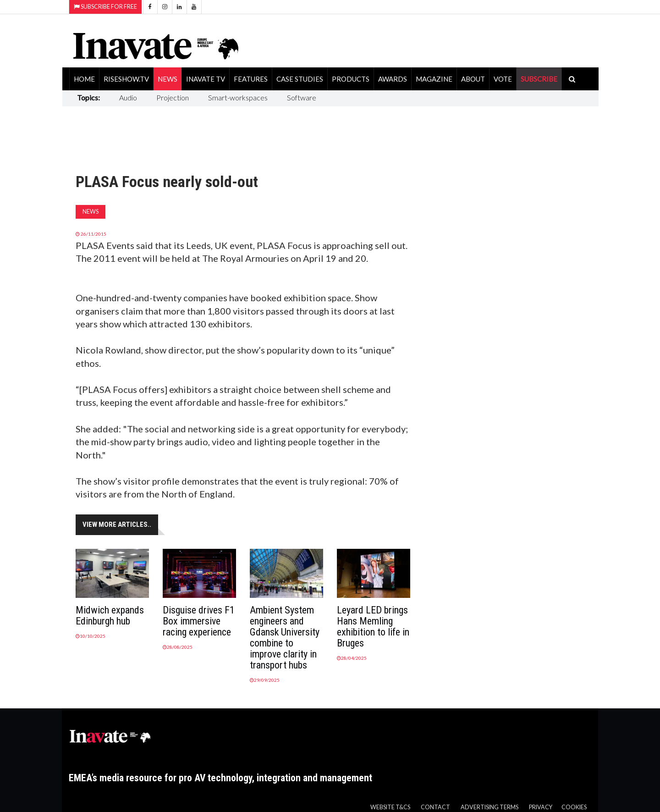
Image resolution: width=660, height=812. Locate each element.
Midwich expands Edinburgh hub (110, 616)
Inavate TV (206, 79)
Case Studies (300, 79)
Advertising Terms (489, 807)
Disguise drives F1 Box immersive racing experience (199, 621)
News (168, 79)
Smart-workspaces (238, 97)
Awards (393, 79)
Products (351, 79)
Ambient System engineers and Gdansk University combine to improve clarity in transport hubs (285, 638)
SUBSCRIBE (539, 79)
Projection (173, 97)
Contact (435, 807)
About (473, 79)
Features (251, 79)
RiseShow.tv (126, 79)
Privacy (541, 807)
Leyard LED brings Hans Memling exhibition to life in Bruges (373, 627)
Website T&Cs (390, 807)
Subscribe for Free (105, 7)
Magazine (434, 79)
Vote (503, 79)
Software (302, 97)
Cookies (574, 807)
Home (84, 79)
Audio (128, 97)
